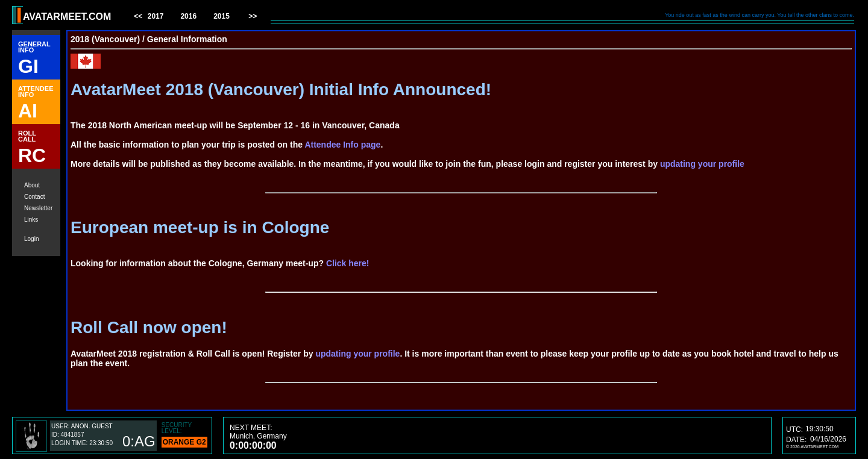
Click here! (348, 263)
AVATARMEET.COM (67, 17)
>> (252, 16)
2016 (188, 16)
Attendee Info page (342, 145)
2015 (222, 16)
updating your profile (702, 164)
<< (139, 16)
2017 (156, 16)
